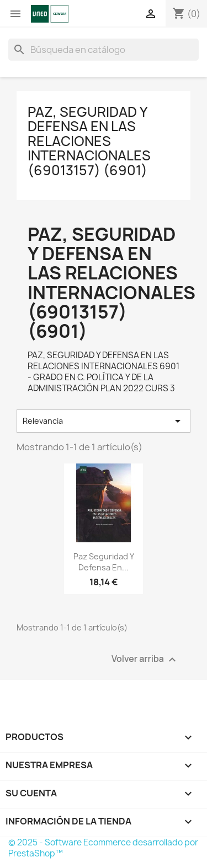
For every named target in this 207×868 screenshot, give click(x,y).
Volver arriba (145, 659)
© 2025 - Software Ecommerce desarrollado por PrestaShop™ (103, 848)
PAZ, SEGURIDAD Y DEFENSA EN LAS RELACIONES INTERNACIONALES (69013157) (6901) (89, 141)
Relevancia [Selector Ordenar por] (104, 421)
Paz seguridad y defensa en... (104, 562)
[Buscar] (104, 50)
